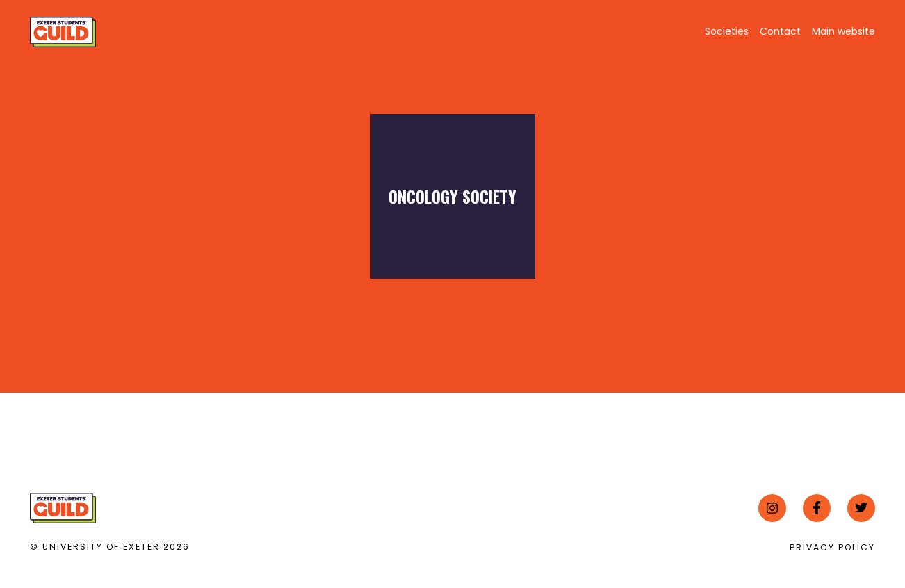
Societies (727, 31)
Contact (780, 31)
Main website (843, 31)
